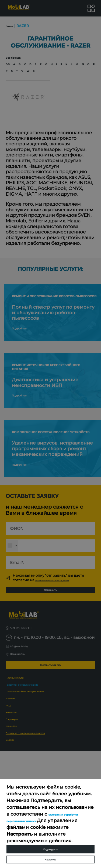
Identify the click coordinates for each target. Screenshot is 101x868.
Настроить (50, 856)
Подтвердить (51, 840)
